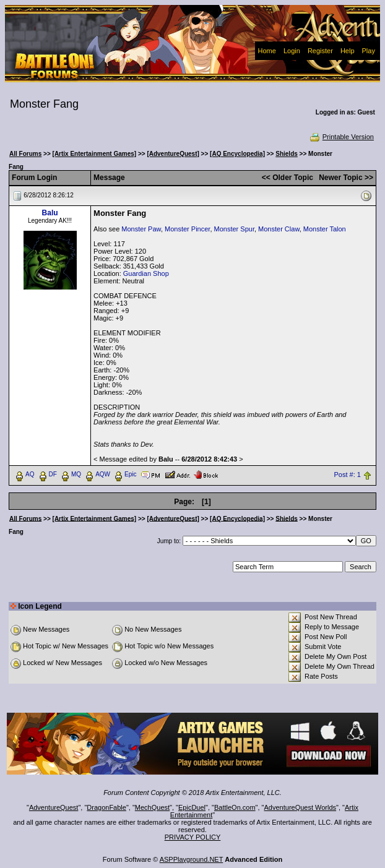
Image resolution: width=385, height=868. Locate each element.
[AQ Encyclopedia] (237, 154)
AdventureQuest (54, 807)
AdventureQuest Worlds (301, 807)
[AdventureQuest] (173, 154)
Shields (287, 154)
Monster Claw (279, 229)
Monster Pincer (187, 229)
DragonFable (106, 807)
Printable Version (341, 137)
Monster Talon (325, 229)
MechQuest (152, 807)
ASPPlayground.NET (192, 859)
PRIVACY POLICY (193, 837)
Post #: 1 (347, 475)
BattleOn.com (235, 807)
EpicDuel (192, 807)
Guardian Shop (146, 273)
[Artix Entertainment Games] (95, 154)
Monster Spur (234, 229)
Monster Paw (141, 229)
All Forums (25, 154)
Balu (50, 213)
